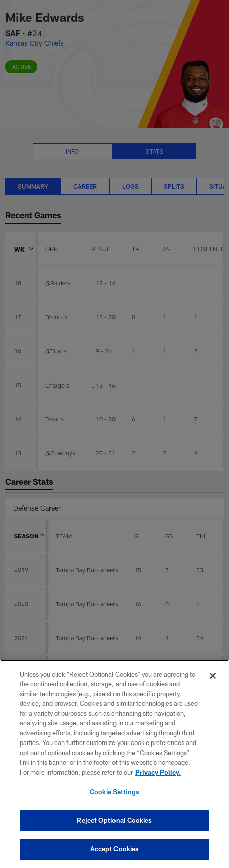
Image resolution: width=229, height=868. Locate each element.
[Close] (213, 676)
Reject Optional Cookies (114, 820)
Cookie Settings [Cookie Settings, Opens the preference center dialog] (114, 792)
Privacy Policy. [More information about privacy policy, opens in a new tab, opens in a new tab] (158, 772)
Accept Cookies (115, 849)
